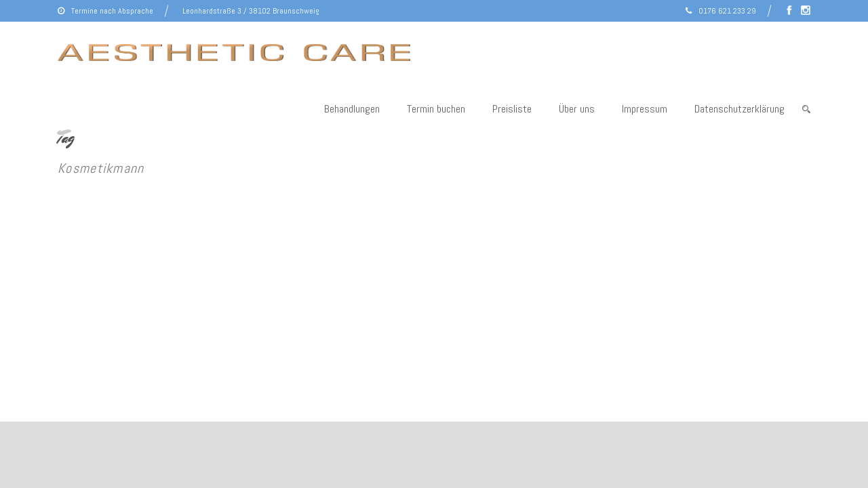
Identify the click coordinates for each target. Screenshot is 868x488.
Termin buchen (436, 109)
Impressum (645, 109)
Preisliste (512, 109)
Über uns (577, 109)
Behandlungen (352, 109)
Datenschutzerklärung (739, 109)
